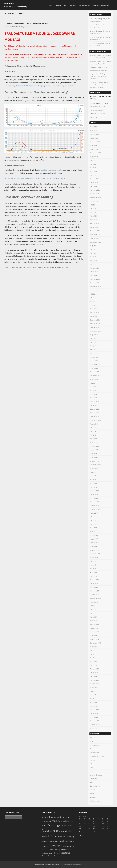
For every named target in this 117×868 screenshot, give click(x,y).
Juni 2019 (93, 431)
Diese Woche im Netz (97, 756)
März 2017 (94, 532)
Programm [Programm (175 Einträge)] (55, 846)
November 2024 (95, 190)
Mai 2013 (93, 699)
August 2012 (94, 728)
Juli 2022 (93, 294)
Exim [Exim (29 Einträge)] (65, 826)
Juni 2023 (93, 253)
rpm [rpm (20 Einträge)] (74, 846)
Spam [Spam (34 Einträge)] (61, 850)
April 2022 (93, 305)
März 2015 (94, 621)
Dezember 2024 (95, 186)
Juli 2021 (93, 338)
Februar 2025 (94, 179)
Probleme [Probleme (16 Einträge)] (45, 846)
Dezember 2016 (95, 543)
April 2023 (93, 261)
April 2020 (93, 394)
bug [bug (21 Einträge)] (63, 817)
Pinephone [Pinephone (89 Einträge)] (69, 841)
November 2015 (95, 591)
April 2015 (93, 617)
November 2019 (95, 413)
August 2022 (94, 290)
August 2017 (94, 513)
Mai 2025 (93, 168)
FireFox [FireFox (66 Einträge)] (55, 831)
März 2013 (94, 706)
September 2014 (95, 643)
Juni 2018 (93, 476)
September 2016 (95, 554)
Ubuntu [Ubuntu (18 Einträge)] (58, 853)
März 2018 (94, 487)
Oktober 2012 (94, 725)
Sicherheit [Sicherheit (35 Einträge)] (54, 850)
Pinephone (94, 779)
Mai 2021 (93, 346)
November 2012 (95, 721)
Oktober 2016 (94, 550)
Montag (46, 267)
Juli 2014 (93, 650)
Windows (93, 797)
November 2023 (95, 235)
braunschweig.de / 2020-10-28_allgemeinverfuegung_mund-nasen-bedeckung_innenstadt (39, 86)
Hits (100, 103)
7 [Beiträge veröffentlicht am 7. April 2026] (84, 824)
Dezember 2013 (95, 676)
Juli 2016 (93, 561)
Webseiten (93, 103)
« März (81, 836)
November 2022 (95, 279)
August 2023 (94, 246)
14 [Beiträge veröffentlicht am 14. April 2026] (85, 826)
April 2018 (93, 483)
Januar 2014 (94, 673)
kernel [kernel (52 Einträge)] (45, 837)
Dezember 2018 (95, 454)
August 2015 (94, 602)
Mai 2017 (93, 524)
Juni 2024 (93, 209)
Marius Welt (10, 4)
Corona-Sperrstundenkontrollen (50, 170)
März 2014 (94, 665)
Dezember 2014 (95, 632)
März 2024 (94, 220)
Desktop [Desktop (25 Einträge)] (45, 826)
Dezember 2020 (95, 364)
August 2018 (94, 468)
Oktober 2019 (94, 416)
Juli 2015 (93, 606)
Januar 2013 (94, 713)
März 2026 (94, 131)
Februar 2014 (94, 669)
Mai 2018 (93, 480)
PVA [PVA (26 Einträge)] (70, 846)
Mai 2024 (93, 212)
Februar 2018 (94, 491)
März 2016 (94, 576)
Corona (23, 267)
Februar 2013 (94, 710)
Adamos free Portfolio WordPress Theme (50, 864)
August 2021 (94, 335)
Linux (50, 5)
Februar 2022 (94, 313)
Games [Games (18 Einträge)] (62, 831)
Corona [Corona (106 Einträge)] (53, 821)
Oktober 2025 (94, 149)
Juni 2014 (93, 654)
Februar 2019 (94, 446)
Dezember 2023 (95, 231)
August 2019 (94, 424)
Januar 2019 (94, 450)
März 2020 (94, 398)
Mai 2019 (93, 435)
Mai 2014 (93, 658)
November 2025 (95, 145)
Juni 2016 (93, 565)
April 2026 (93, 127)
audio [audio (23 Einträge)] (44, 817)
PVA (91, 782)
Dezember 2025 (95, 142)
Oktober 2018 (94, 461)
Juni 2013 (93, 695)
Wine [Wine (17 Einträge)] (49, 856)
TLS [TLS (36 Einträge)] (54, 853)
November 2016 (95, 546)
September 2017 (95, 509)
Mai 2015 (93, 613)
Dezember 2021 (95, 320)
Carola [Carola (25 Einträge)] (67, 817)
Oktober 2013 (94, 684)
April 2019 (93, 439)
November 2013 (95, 680)
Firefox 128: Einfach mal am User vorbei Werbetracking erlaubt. (100, 85)
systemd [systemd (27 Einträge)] (45, 853)
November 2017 (95, 502)
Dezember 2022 (95, 275)
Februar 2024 (94, 223)
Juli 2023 (93, 249)
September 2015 (95, 598)
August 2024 (94, 201)
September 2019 (95, 420)
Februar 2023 (94, 268)
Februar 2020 (94, 402)
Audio (92, 741)
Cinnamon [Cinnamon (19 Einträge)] (45, 821)
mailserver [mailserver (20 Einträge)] (50, 842)
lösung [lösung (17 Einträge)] (44, 842)
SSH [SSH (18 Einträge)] (64, 850)
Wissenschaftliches (96, 801)
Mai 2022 (93, 301)
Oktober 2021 (94, 327)
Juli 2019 (93, 428)
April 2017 (93, 528)
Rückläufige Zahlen (63, 267)
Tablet (92, 794)
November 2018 (95, 457)
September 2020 (95, 376)
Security (73, 5)
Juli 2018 (93, 472)
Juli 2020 (93, 383)
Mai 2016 (93, 569)
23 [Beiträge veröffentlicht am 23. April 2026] (94, 829)
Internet (93, 764)
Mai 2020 (93, 390)
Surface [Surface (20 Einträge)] (68, 850)
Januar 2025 (94, 183)
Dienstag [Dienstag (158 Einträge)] (53, 825)
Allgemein (93, 738)
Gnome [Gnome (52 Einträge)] (68, 831)
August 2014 (94, 647)
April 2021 (93, 350)
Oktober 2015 (94, 595)
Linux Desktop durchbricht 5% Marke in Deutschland (98, 76)
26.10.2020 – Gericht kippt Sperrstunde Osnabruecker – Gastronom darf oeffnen (35, 178)
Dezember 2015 (95, 587)
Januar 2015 (94, 628)
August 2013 (94, 687)
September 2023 (95, 242)
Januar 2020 (94, 405)
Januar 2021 (94, 361)
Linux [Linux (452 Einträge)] (52, 836)
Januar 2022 (94, 316)
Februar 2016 (94, 580)
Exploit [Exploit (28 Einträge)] (70, 826)
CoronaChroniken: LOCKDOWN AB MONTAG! (26, 23)
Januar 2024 (94, 227)
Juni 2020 (93, 387)
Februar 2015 (94, 624)
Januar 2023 (94, 272)
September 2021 (95, 331)
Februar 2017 (94, 535)
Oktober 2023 (94, 238)
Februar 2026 (94, 134)
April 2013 (93, 702)
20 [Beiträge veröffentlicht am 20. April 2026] (80, 829)
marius (26, 27)
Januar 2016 (94, 583)
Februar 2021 (94, 357)
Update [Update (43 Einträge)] (64, 853)
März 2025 (94, 175)
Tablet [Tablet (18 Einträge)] (50, 853)
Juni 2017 (93, 520)
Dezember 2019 (95, 409)
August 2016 (94, 558)
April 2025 (93, 171)
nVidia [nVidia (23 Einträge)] (61, 842)
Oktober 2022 (94, 283)
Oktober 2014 (94, 639)
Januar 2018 (94, 494)
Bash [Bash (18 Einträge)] (47, 817)
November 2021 (95, 324)
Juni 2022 (93, 298)
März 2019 (94, 442)
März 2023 (94, 264)
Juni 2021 (93, 342)
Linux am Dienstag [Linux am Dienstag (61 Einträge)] (65, 837)
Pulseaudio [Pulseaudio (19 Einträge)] (65, 846)
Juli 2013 (93, 691)
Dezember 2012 (95, 717)
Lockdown (40, 267)
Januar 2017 (94, 539)
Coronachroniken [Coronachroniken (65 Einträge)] (66, 821)
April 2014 (93, 662)
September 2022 (95, 287)
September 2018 (95, 465)
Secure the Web (95, 786)
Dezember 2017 (95, 498)
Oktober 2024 (94, 194)
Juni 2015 (93, 609)
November (53, 267)
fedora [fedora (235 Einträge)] (46, 830)
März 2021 (94, 353)
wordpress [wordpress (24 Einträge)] (55, 856)
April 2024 (93, 216)
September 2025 (95, 153)
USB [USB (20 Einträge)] (69, 853)
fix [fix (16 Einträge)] (59, 831)
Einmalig (106, 103)
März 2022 (94, 309)
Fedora (58, 5)
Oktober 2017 (94, 506)
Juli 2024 (93, 205)
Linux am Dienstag (96, 775)
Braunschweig (84, 5)
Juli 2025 (93, 160)
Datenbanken (94, 753)
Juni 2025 (93, 164)
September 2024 (95, 197)
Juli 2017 (93, 517)
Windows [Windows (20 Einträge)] (45, 856)
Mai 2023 (93, 257)
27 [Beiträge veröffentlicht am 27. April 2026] (80, 831)
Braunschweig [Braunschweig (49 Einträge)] (55, 817)
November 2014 (95, 635)
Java (65, 5)
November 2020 (95, 368)
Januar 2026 (94, 138)
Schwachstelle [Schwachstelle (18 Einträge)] (46, 850)
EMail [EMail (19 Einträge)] (61, 826)
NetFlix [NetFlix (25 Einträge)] (56, 841)
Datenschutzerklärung (101, 5)
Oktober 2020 (94, 372)
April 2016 (93, 572)
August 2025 (94, 157)
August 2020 (94, 379)
